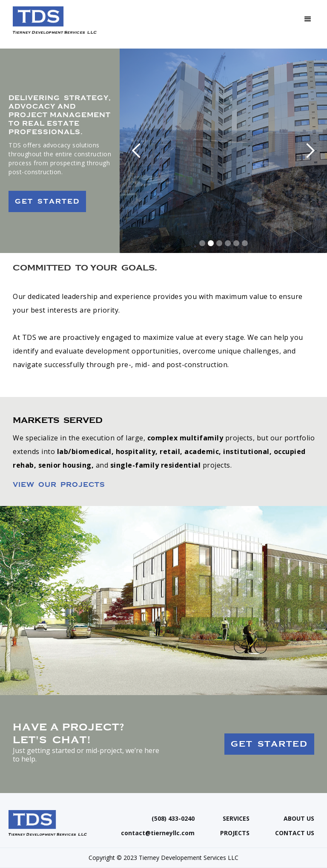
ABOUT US (299, 819)
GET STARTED (47, 201)
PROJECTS (235, 833)
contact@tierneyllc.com (158, 833)
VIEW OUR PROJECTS (59, 485)
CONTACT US (295, 833)
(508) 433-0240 (173, 819)
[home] (55, 20)
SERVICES (236, 819)
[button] (308, 19)
